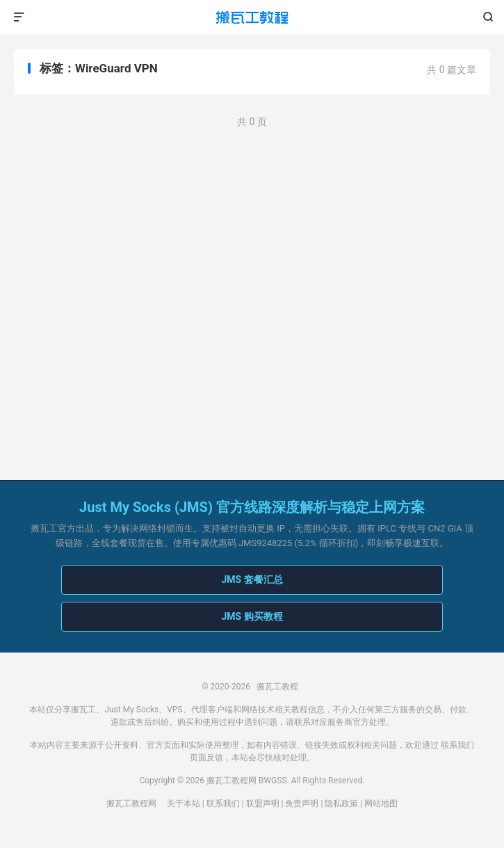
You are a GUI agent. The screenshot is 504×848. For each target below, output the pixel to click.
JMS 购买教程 (252, 616)
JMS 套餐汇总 (252, 579)
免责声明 (302, 803)
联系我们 (457, 745)
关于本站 (184, 803)
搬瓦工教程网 (131, 803)
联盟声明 (263, 803)
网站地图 (381, 803)
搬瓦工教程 (252, 17)
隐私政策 (341, 803)
